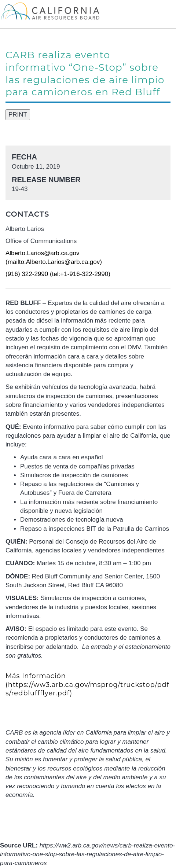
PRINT (18, 115)
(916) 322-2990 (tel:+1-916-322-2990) (58, 274)
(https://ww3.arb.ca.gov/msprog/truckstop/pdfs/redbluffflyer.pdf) (87, 685)
